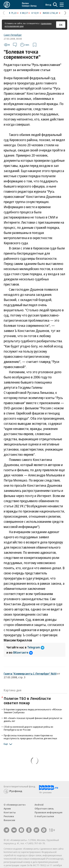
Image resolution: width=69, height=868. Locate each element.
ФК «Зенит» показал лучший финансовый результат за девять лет (33, 720)
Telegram (36, 647)
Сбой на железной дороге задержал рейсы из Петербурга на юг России (28, 728)
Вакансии (9, 820)
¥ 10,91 (35, 13)
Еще (9, 744)
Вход (48, 5)
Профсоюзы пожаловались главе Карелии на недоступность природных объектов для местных (30, 737)
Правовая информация (48, 812)
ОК (61, 25)
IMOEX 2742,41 (51, 13)
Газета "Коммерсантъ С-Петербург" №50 (30, 673)
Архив (7, 808)
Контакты (10, 812)
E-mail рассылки (44, 816)
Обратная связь (44, 808)
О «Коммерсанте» (15, 805)
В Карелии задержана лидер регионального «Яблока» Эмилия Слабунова (33, 711)
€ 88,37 (24, 13)
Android (39, 805)
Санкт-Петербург (13, 35)
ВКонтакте (23, 652)
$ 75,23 (13, 13)
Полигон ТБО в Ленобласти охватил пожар (27, 701)
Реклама (9, 816)
